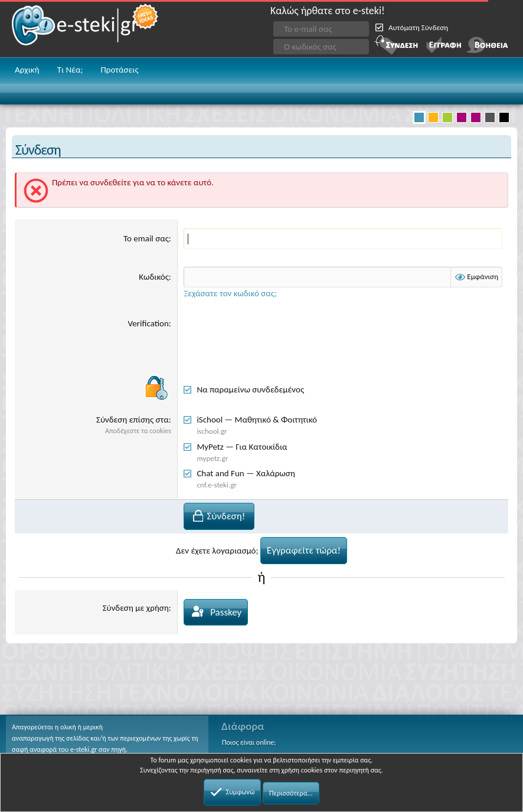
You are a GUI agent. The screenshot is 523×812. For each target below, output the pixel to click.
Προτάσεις (119, 70)
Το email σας (146, 238)
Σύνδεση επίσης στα (133, 420)
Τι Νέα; (70, 70)
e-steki (86, 29)
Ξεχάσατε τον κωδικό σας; (230, 293)
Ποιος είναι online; (249, 742)
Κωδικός (154, 277)
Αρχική (27, 70)
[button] (504, 71)
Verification (148, 323)
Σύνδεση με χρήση (136, 608)
